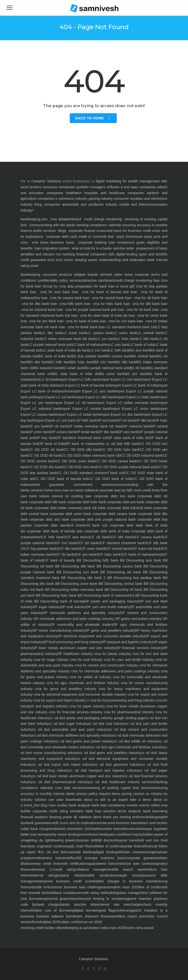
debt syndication (102, 875)
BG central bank (144, 356)
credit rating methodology (100, 893)
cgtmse (155, 852)
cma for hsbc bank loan (112, 304)
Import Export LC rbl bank (74, 403)
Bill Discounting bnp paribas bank (133, 578)
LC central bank (150, 333)
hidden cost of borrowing (53, 910)
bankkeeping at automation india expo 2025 (92, 928)
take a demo (140, 800)
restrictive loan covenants (137, 864)
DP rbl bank (58, 426)
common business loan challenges (76, 887)
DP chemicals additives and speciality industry (81, 613)
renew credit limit (45, 864)
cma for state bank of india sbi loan (108, 315)
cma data (58, 219)
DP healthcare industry (75, 654)
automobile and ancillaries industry (90, 204)
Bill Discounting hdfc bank (96, 560)
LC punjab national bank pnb (50, 345)
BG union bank (112, 374)
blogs (62, 231)
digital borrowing (88, 910)
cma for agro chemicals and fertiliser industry (82, 683)
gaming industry (100, 199)
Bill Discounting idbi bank (74, 566)
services (50, 231)
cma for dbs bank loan (39, 304)
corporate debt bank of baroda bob (54, 531)
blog (43, 805)
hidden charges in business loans (124, 881)
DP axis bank (128, 432)
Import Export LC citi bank (55, 397)
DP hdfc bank (86, 420)
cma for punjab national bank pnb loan (95, 310)
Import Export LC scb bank (55, 420)
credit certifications (74, 864)
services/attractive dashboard (91, 280)
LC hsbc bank (127, 339)
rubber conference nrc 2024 (81, 922)
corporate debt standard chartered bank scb (70, 525)
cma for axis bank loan (59, 292)
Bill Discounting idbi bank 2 (82, 578)
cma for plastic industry (112, 654)
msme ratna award (139, 928)
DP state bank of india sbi (129, 438)
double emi (40, 887)
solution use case (48, 800)
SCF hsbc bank (108, 554)
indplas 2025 (50, 922)
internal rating (44, 875)
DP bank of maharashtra (85, 444)
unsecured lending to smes (97, 899)
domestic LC (43, 869)
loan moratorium (137, 852)
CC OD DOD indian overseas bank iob (91, 455)
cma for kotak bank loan (86, 327)
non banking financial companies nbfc (85, 254)
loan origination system (52, 248)
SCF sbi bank (87, 543)
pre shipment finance (95, 916)
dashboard (73, 219)
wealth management (144, 181)
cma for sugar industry (51, 660)
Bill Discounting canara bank (118, 566)
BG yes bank (136, 374)
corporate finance (82, 231)
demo (97, 817)
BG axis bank (140, 350)
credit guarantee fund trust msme (47, 260)
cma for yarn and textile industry (129, 660)
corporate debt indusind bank (129, 508)
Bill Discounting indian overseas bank (73, 590)
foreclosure (131, 829)
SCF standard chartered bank (122, 543)
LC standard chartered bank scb (131, 327)
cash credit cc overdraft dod (92, 237)
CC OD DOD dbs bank (45, 467)
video (117, 275)
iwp (161, 817)
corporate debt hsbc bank (86, 502)
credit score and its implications (75, 823)
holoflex (70, 858)
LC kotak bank (75, 333)
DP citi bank (126, 420)
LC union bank (125, 333)
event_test (31, 805)
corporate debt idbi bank (47, 502)
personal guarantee (60, 899)
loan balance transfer (60, 916)
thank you (110, 817)
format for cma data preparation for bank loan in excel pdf (88, 286)
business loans (61, 242)
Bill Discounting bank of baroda (58, 601)
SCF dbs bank (68, 549)
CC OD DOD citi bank (46, 450)
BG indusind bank (47, 368)
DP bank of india (52, 444)
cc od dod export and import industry (64, 765)
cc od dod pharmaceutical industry (61, 782)
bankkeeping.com (34, 219)
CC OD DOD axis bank (80, 467)
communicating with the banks (52, 225)
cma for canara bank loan (70, 298)
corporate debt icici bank (114, 496)
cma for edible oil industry (90, 677)
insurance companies (59, 187)
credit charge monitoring (103, 219)
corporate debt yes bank (125, 502)
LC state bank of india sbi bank (66, 350)
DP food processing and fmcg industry (72, 642)
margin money (129, 875)
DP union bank (39, 432)
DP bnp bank (46, 438)
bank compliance (67, 893)
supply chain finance (81, 846)
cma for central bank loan (112, 298)
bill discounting (109, 840)
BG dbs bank (38, 362)
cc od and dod (54, 852)
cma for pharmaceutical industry (128, 712)
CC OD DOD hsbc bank (120, 450)
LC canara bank (100, 333)
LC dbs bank (52, 333)
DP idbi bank (145, 420)
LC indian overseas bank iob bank (69, 339)
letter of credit (107, 846)
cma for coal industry (86, 660)
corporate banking (91, 242)
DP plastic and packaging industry (112, 601)
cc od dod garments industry (118, 765)
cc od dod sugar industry (68, 724)
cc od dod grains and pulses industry (85, 741)
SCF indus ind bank (145, 549)
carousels (49, 275)
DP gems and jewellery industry (110, 630)
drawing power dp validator (70, 817)
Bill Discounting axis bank (140, 560)
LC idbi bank (147, 339)
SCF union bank (91, 549)
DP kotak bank (87, 432)
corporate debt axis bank (48, 519)
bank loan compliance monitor (114, 805)
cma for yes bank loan (47, 321)
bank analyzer (79, 805)
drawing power (63, 840)
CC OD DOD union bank (75, 461)
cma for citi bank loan (150, 298)
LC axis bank (119, 345)
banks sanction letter (79, 905)
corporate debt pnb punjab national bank (102, 519)
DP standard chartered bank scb (82, 438)
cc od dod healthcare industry (115, 782)
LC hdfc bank (119, 350)
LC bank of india (142, 345)
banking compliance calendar (99, 225)
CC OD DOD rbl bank (45, 455)
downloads (73, 800)
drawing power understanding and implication (110, 260)
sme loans (40, 242)
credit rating (65, 869)
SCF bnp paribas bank (40, 549)
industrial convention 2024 (72, 829)
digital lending (106, 852)
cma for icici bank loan (126, 321)
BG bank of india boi (55, 356)
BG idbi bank (126, 362)
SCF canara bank (147, 537)
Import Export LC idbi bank (95, 397)
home (48, 490)
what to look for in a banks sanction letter (103, 248)
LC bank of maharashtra (91, 345)
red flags (108, 910)
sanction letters (111, 829)
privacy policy (86, 794)
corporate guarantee (142, 858)
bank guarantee (38, 823)
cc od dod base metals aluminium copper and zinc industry (78, 776)
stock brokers (31, 187)
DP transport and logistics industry (127, 642)
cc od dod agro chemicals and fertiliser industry (128, 747)
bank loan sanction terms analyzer (112, 811)
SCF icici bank (65, 543)
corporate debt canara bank (114, 514)
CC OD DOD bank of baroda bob (61, 479)
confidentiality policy (52, 280)
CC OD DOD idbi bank (82, 450)
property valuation (72, 875)
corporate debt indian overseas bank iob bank (69, 508)
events (144, 805)
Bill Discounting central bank (120, 584)
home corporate (136, 275)
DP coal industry (73, 607)
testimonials (141, 817)
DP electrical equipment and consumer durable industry (101, 636)
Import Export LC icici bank (121, 379)
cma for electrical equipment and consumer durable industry (79, 694)
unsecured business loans (119, 823)
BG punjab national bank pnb (107, 368)
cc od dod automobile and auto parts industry (71, 729)
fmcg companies (47, 204)
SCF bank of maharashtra (141, 554)
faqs (156, 280)
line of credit (149, 887)
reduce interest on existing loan (64, 496)
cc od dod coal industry (107, 724)
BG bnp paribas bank (88, 356)
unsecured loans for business (119, 231)
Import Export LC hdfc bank (79, 379)
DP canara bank (63, 432)
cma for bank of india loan (86, 321)
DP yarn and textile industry (108, 607)
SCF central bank (117, 549)
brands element (99, 275)
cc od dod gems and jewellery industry (110, 753)
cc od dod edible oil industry (136, 741)
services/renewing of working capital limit (104, 788)
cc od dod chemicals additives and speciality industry (73, 735)
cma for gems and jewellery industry (65, 689)
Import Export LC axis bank (93, 391)
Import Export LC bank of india (134, 385)
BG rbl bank (139, 368)
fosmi (36, 922)
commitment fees (92, 834)
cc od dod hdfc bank (122, 444)
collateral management (94, 869)
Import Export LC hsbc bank (136, 397)
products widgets (71, 275)
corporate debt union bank (70, 514)
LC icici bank (99, 350)
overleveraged (127, 910)
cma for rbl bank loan (143, 310)
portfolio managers (91, 187)
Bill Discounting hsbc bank (55, 595)
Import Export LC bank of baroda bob (83, 385)
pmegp (125, 899)
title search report (130, 869)
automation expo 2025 (122, 887)
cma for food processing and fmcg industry (122, 700)
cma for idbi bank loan (149, 304)
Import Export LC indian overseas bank (126, 403)
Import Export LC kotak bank (78, 415)
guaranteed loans (103, 864)
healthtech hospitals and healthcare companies (105, 193)
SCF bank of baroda (58, 560)
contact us (140, 794)
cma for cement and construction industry (106, 665)
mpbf (96, 829)
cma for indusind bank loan (42, 310)
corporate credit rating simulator (57, 811)
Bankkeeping (30, 275)
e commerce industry (71, 199)
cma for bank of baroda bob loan (110, 292)
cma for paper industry (87, 706)
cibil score (84, 858)
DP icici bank (107, 420)
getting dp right (39, 840)
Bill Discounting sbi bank (120, 572)
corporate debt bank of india (106, 531)
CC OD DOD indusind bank (141, 455)
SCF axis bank (76, 537)
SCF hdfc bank (52, 537)
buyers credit (115, 834)
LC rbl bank (49, 379)
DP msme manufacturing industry (59, 630)
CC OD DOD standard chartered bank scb (91, 473)
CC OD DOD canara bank (116, 461)
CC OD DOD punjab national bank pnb (127, 467)
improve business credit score (67, 881)
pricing (126, 794)
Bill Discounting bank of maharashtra (105, 595)
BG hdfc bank (60, 362)
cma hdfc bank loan (75, 304)
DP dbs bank (108, 432)
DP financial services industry (139, 648)
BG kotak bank (73, 368)
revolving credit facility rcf (40, 928)
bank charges (49, 905)
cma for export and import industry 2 (61, 700)
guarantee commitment (66, 485)
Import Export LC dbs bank (121, 415)
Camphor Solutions (46, 181)
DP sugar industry (47, 607)
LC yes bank (106, 339)
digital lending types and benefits (142, 254)
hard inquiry (134, 834)
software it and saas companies (131, 187)
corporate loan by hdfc (115, 490)
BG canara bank (118, 356)
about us (90, 800)
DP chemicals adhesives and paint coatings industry (73, 619)
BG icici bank (105, 362)
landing (125, 817)
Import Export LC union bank (134, 409)
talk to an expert (113, 800)
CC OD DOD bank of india (111, 479)
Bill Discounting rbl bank (123, 590)
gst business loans (109, 858)
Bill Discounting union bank (76, 584)
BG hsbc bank (83, 362)
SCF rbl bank (64, 554)
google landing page (129, 718)
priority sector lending (63, 834)
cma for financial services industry (75, 712)
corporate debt (57, 237)
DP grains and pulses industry (138, 619)
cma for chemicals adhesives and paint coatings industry (115, 671)
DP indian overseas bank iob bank (95, 426)
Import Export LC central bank (85, 409)
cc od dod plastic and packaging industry (81, 718)
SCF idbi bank (121, 537)
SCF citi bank (99, 537)
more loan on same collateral (75, 490)
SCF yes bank (85, 554)
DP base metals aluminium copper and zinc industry (74, 648)
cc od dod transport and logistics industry (104, 770)
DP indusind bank (137, 426)
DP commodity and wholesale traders (82, 625)
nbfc (164, 181)
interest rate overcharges (120, 905)
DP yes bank (38, 426)
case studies (58, 805)
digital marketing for (111, 181)
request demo (109, 794)
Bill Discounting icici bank (76, 572)
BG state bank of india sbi (76, 374)
